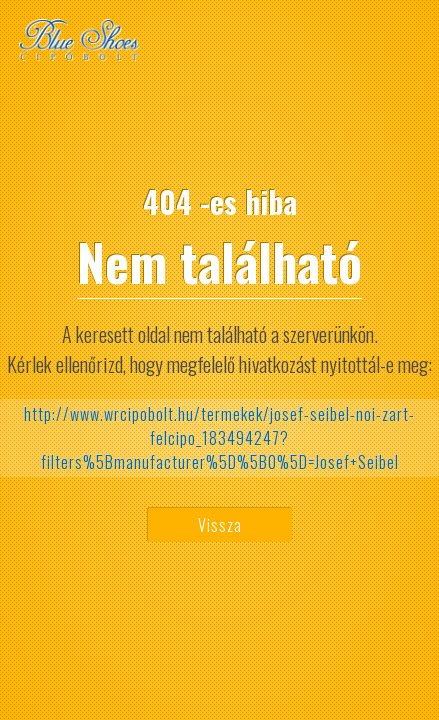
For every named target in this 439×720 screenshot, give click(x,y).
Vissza (220, 525)
